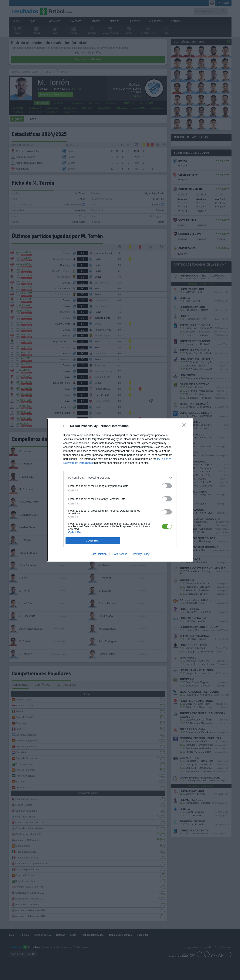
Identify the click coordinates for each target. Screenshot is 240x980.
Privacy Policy (141, 554)
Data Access (120, 554)
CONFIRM (93, 541)
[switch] (167, 486)
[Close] (185, 426)
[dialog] (120, 490)
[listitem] (120, 478)
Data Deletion (99, 554)
